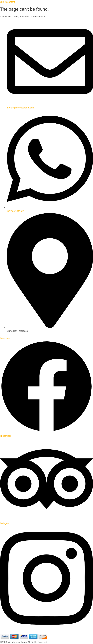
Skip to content (7, 2)
